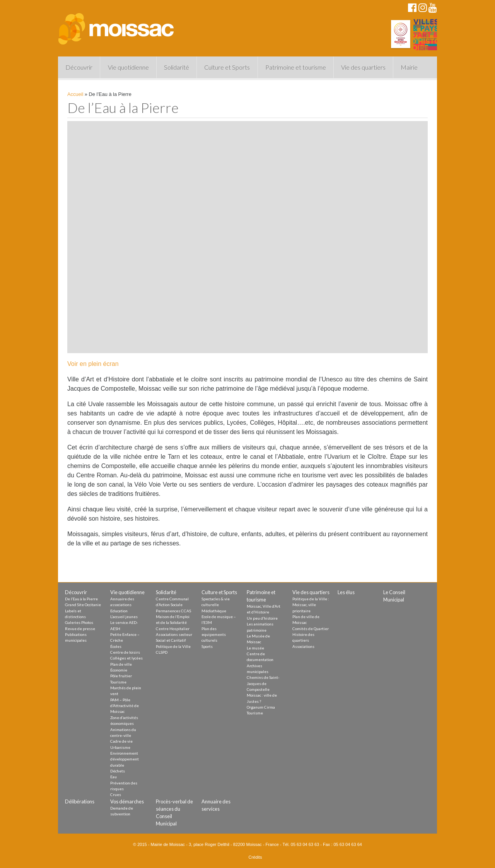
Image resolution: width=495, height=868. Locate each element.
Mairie (409, 67)
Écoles (116, 646)
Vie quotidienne (128, 67)
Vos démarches (127, 801)
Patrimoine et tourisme (296, 67)
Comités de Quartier (311, 629)
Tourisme (118, 682)
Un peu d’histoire (262, 618)
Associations (303, 646)
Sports (207, 646)
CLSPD (162, 652)
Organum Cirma (261, 707)
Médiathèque (214, 611)
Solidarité (177, 67)
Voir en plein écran (93, 364)
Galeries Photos (79, 622)
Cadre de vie (121, 741)
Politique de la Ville (173, 646)
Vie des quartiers (363, 67)
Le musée (255, 648)
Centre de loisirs (125, 652)
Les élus (346, 592)
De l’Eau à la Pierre (81, 599)
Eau (114, 777)
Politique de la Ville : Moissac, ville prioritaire (311, 605)
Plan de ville (121, 664)
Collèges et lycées (126, 658)
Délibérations (80, 801)
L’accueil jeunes (124, 617)
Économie (119, 670)
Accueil (75, 94)
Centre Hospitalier (173, 629)
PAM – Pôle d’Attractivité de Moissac (125, 706)
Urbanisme (120, 747)
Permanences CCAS (173, 611)
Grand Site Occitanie (83, 605)
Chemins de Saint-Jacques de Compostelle (263, 683)
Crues (116, 795)
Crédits (255, 857)
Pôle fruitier (121, 676)
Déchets (118, 771)
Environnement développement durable (125, 759)
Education (119, 611)
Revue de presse (80, 629)
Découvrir (79, 67)
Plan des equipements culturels (214, 635)
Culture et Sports (227, 67)
